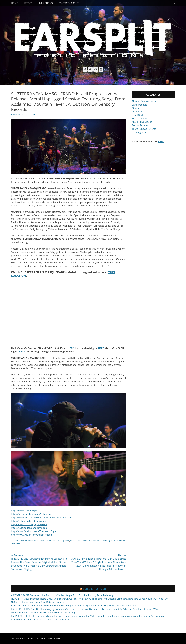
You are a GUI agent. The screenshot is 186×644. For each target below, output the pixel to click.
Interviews (51, 541)
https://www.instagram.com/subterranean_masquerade (41, 517)
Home (15, 3)
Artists (28, 3)
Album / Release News (23, 541)
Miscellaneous (140, 118)
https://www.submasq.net (25, 511)
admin (35, 115)
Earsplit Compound (35, 638)
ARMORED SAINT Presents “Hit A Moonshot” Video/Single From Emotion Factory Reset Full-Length (63, 595)
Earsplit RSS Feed (94, 589)
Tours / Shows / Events (98, 541)
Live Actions (45, 3)
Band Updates (40, 541)
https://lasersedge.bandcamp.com (29, 528)
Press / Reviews (140, 125)
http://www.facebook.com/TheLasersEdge (33, 531)
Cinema (136, 108)
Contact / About (68, 3)
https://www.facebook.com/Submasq (31, 514)
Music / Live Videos (78, 541)
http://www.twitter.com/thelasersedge (32, 535)
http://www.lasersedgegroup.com (29, 524)
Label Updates (63, 541)
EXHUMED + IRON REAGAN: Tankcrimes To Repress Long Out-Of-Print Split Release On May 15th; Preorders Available (74, 606)
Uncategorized (140, 132)
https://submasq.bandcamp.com (29, 521)
